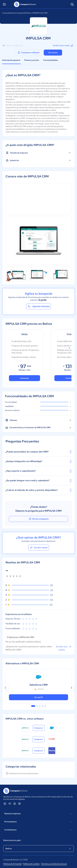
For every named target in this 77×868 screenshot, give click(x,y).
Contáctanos (38, 830)
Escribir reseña (39, 548)
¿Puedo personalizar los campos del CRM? (38, 452)
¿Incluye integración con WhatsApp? (38, 461)
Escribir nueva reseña (63, 46)
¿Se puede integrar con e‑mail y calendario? (38, 481)
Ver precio (53, 53)
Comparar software (28, 53)
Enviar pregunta (39, 519)
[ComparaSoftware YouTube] (10, 804)
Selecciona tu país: (12, 840)
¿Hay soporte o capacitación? (38, 471)
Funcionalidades (51, 60)
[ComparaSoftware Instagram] (19, 804)
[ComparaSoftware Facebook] (15, 804)
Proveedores (38, 822)
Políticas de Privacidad (12, 864)
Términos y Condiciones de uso (54, 864)
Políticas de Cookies (31, 864)
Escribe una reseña (64, 648)
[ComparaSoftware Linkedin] (5, 804)
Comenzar (25, 378)
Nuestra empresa (38, 814)
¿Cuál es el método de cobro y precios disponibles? (38, 490)
